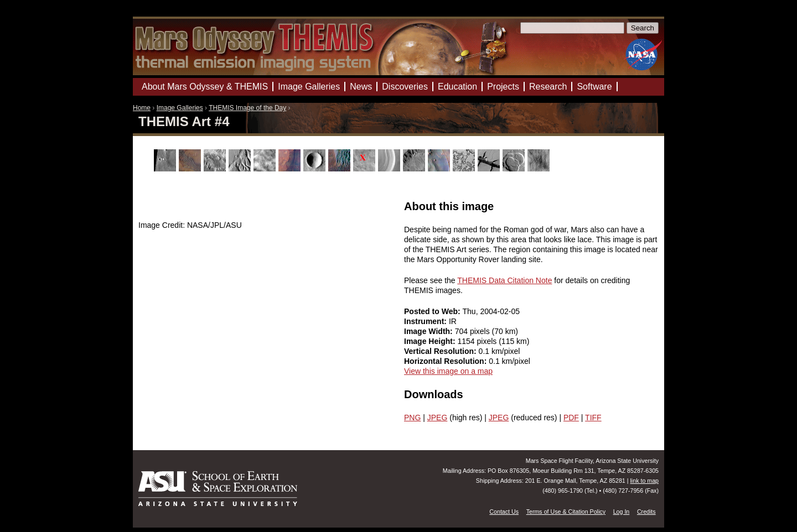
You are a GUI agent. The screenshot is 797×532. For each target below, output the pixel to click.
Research (548, 87)
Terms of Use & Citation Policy (566, 512)
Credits (646, 512)
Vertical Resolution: (441, 351)
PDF (571, 418)
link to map (644, 481)
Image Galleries (180, 108)
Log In (622, 512)
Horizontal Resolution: (446, 361)
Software (594, 87)
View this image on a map (448, 371)
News (361, 87)
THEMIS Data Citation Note (504, 280)
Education (457, 87)
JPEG (438, 418)
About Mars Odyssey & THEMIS (205, 87)
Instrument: (426, 321)
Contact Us (504, 512)
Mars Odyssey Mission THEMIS (166, 14)
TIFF (593, 418)
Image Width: (429, 331)
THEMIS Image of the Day (247, 108)
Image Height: (431, 341)
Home (142, 108)
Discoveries (405, 87)
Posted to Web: (433, 311)
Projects (503, 87)
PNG (412, 418)
